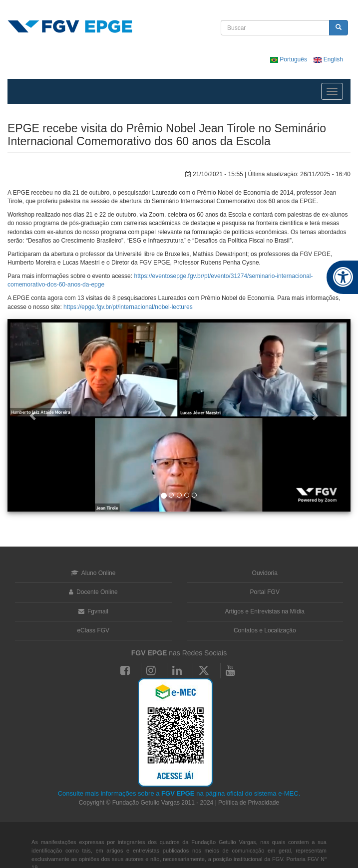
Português (289, 59)
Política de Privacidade (249, 803)
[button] (33, 415)
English (328, 59)
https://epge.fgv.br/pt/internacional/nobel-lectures (128, 307)
